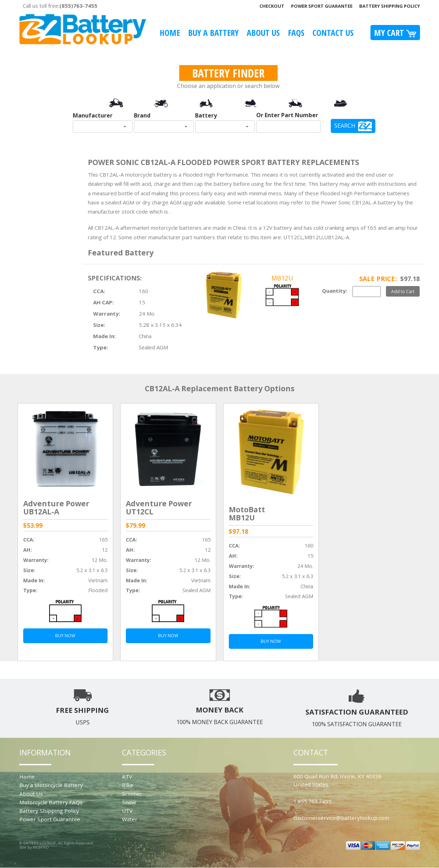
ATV (127, 777)
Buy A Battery (213, 33)
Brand (142, 115)
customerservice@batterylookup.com (341, 818)
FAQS (296, 33)
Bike (128, 785)
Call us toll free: (60, 6)
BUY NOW (65, 636)
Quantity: (335, 291)
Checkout (272, 6)
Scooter (132, 794)
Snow (129, 802)
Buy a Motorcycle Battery (51, 785)
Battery (206, 115)
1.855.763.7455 (312, 801)
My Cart (395, 33)
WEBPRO (41, 847)
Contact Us (333, 33)
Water (130, 819)
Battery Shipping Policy (390, 6)
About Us (263, 33)
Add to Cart (403, 291)
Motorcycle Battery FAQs (51, 802)
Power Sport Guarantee (322, 6)
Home (170, 33)
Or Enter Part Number (287, 115)
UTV (127, 811)
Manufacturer (93, 115)
